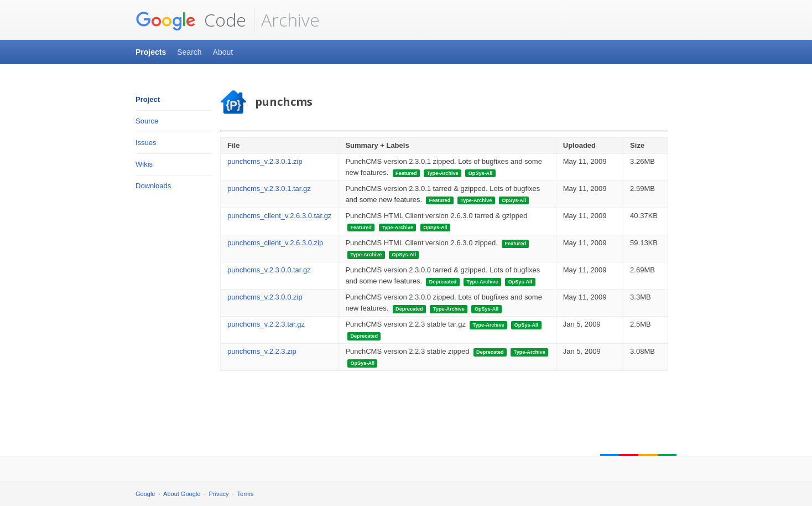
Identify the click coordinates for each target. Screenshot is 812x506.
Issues (146, 143)
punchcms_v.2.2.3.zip (262, 351)
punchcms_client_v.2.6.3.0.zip (275, 243)
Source (147, 121)
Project (148, 99)
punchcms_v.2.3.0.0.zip (265, 297)
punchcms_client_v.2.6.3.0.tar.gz (279, 216)
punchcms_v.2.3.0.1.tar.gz (269, 189)
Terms (246, 494)
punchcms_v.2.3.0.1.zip (265, 161)
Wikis (144, 164)
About (223, 52)
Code (191, 20)
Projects (151, 52)
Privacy (219, 494)
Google (145, 494)
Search (189, 52)
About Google (182, 494)
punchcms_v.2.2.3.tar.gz (266, 324)
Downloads (153, 186)
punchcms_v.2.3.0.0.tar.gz (269, 270)
